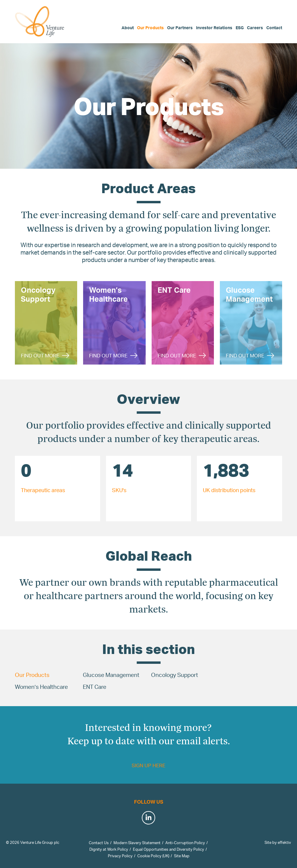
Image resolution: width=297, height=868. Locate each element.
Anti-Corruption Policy (185, 843)
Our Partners (180, 28)
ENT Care (95, 687)
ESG (240, 28)
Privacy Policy (120, 856)
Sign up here (148, 765)
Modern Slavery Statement (137, 843)
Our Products (150, 28)
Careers (255, 28)
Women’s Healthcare (41, 687)
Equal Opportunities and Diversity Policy (168, 849)
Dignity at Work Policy (109, 849)
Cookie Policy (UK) (153, 856)
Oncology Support (175, 675)
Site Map (182, 856)
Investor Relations (214, 28)
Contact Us (99, 843)
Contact (274, 28)
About (128, 28)
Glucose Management (111, 675)
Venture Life (40, 21)
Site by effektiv (278, 842)
